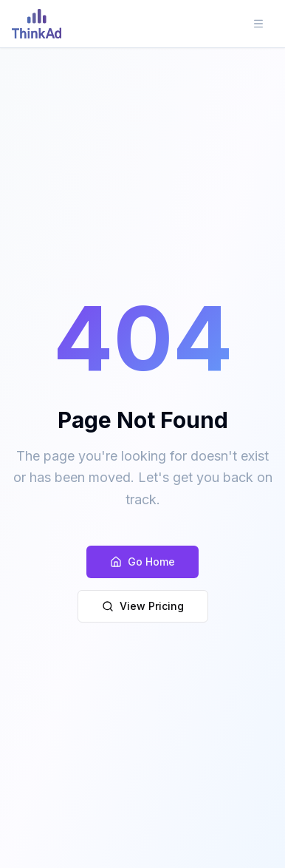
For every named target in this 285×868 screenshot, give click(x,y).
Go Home (142, 562)
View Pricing (143, 606)
